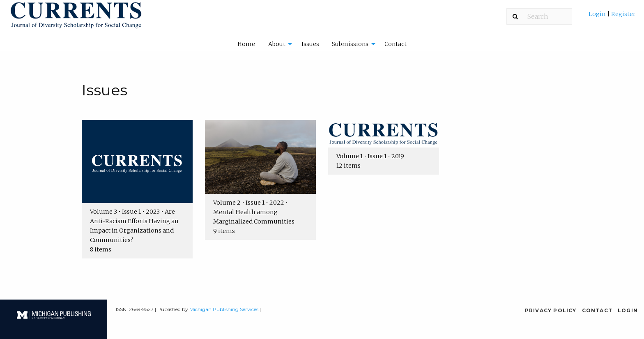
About (277, 44)
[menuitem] (612, 17)
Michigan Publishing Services (224, 309)
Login (598, 14)
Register (623, 14)
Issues (310, 44)
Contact (396, 44)
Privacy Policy (551, 310)
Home (246, 44)
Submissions (350, 44)
